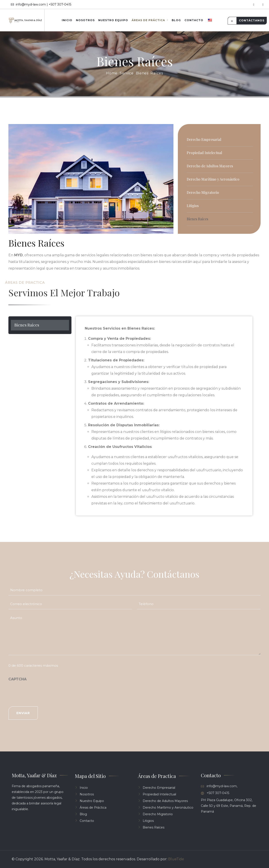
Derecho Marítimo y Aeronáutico (213, 179)
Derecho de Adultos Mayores (210, 166)
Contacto (194, 20)
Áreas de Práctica (148, 20)
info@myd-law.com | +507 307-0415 (41, 4)
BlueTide (176, 859)
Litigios (193, 206)
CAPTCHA (17, 679)
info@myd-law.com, (219, 786)
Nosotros (85, 20)
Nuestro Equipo (113, 20)
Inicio (67, 20)
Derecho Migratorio (203, 192)
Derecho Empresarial (204, 139)
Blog (176, 20)
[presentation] (42, 693)
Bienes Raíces (197, 219)
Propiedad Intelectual (204, 153)
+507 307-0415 (215, 793)
